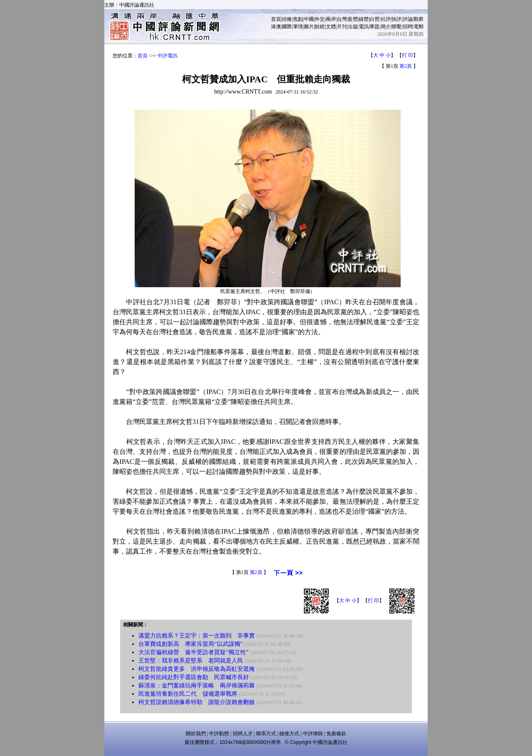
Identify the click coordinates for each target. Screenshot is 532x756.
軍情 (298, 27)
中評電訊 (167, 56)
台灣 (342, 19)
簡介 (386, 27)
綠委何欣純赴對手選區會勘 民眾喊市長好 (194, 677)
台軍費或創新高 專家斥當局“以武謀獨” (190, 644)
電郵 (419, 27)
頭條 (287, 19)
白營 (374, 19)
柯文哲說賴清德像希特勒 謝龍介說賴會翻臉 (197, 702)
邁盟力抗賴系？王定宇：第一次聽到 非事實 (197, 636)
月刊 (342, 27)
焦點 (298, 19)
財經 (320, 27)
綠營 (364, 19)
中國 (309, 19)
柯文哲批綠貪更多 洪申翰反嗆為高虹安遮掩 (197, 669)
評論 (408, 19)
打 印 (408, 55)
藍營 (353, 19)
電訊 (364, 27)
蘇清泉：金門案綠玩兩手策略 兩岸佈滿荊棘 (197, 686)
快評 (397, 19)
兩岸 (331, 19)
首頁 (276, 19)
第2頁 (406, 66)
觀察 (419, 19)
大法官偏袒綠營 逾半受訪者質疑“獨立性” (193, 652)
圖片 (309, 27)
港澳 (276, 27)
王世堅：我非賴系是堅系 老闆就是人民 (191, 661)
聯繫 (397, 27)
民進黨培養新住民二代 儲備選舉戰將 (188, 694)
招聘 (408, 27)
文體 (331, 27)
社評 (386, 19)
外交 (320, 19)
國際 (287, 27)
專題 (374, 27)
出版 (353, 27)
